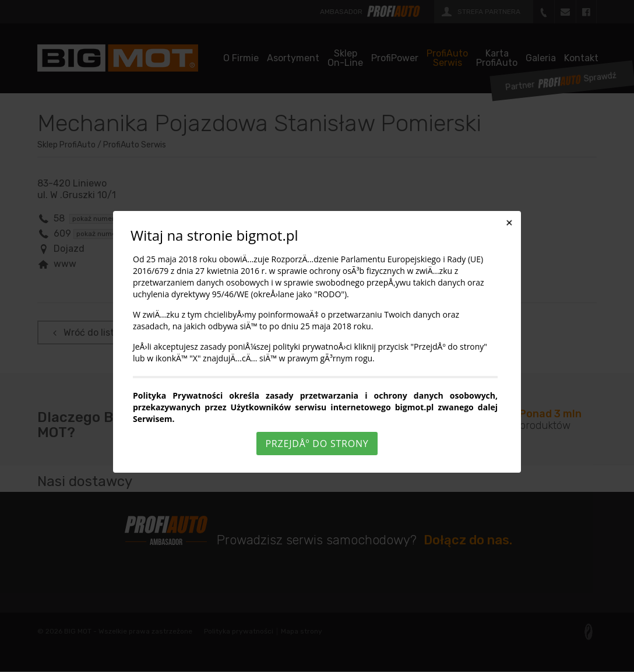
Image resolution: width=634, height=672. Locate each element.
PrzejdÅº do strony (317, 444)
